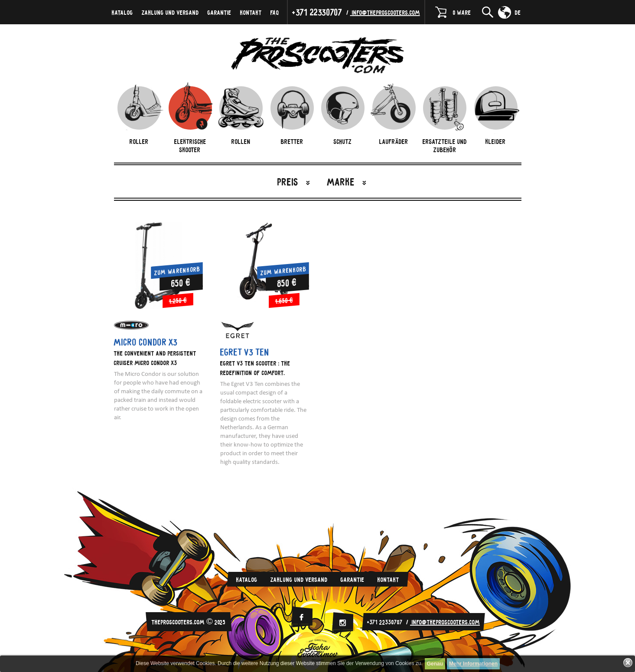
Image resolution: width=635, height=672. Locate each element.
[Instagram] (342, 623)
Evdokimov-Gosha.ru (318, 650)
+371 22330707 (317, 12)
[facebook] (302, 617)
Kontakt (251, 12)
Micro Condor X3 (146, 342)
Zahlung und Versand (170, 12)
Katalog (122, 12)
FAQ (275, 12)
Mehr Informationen (473, 664)
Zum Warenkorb (177, 270)
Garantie (220, 12)
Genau (435, 664)
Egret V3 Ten (245, 352)
